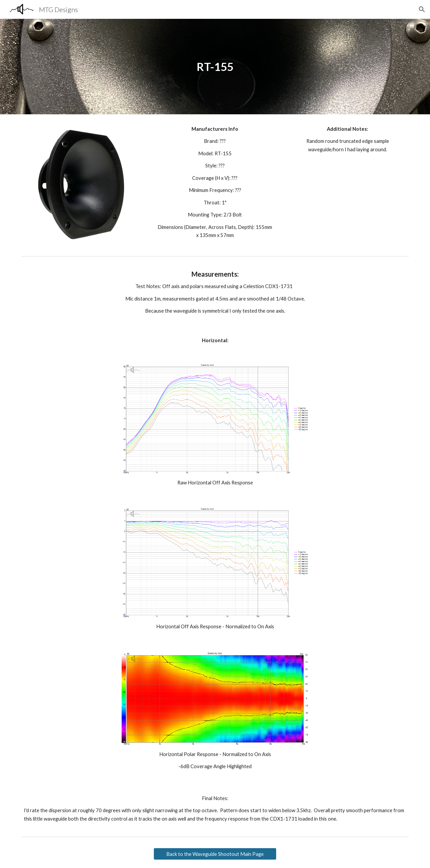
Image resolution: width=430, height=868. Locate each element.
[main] (215, 67)
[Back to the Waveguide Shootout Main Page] (215, 854)
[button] (422, 9)
